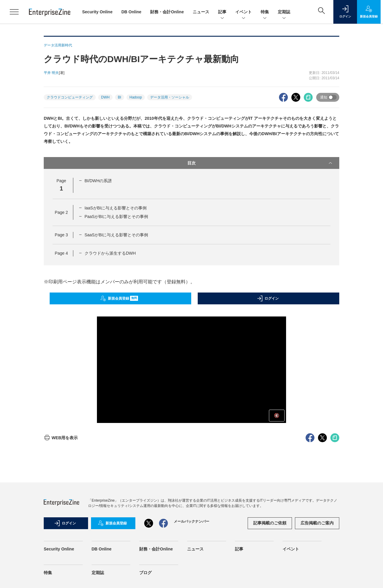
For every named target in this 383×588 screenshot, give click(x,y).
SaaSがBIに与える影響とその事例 (116, 235)
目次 (260, 163)
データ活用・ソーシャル (170, 97)
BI (120, 97)
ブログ (145, 573)
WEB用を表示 (61, 438)
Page (61, 212)
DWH (105, 97)
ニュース (201, 12)
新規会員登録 (119, 298)
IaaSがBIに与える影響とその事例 (116, 208)
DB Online (132, 12)
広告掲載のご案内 (317, 523)
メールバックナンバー (191, 521)
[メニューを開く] (14, 12)
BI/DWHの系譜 (98, 181)
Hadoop (136, 97)
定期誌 (284, 12)
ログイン (268, 298)
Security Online (97, 12)
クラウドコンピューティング (70, 97)
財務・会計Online (167, 12)
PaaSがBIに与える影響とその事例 (116, 217)
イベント (244, 12)
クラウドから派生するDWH (110, 253)
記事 (222, 12)
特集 (265, 12)
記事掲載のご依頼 (270, 523)
